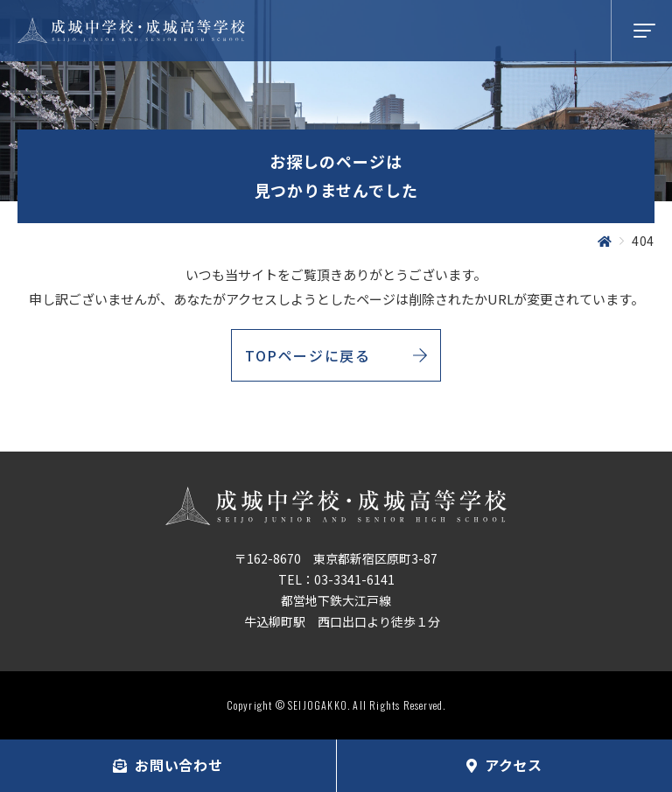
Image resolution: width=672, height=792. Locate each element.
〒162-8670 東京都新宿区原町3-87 (336, 558)
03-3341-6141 (354, 579)
